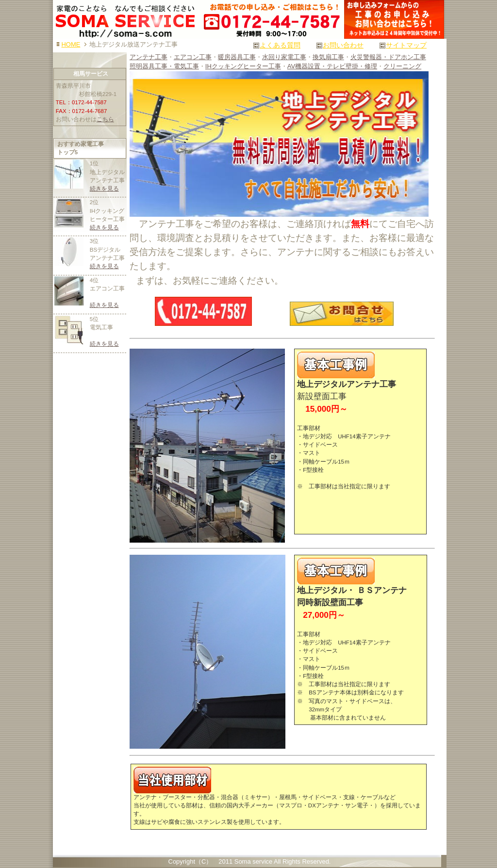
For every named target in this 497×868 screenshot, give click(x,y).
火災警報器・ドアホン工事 (388, 57)
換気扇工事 (328, 57)
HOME (71, 44)
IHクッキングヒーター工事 (243, 66)
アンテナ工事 (149, 57)
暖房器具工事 (237, 57)
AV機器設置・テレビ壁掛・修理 (332, 66)
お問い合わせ (343, 45)
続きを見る (104, 189)
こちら (105, 119)
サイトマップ (406, 45)
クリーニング (402, 66)
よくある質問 (280, 45)
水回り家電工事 (284, 57)
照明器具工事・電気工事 (164, 66)
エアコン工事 (193, 57)
